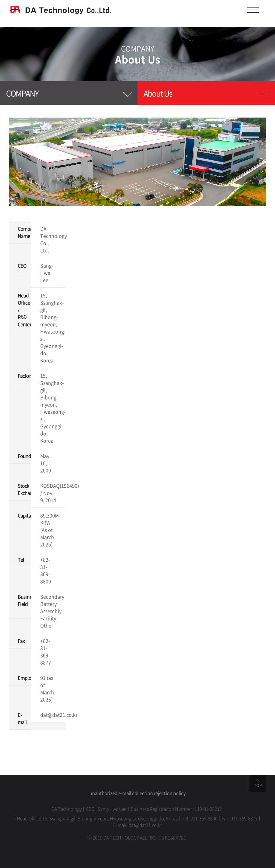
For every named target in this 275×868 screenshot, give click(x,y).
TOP (258, 784)
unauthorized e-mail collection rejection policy (138, 793)
